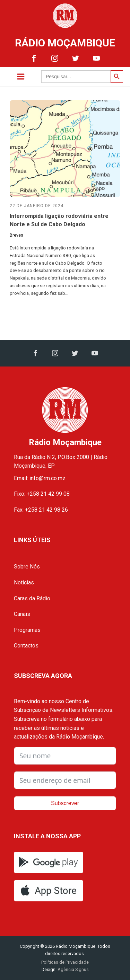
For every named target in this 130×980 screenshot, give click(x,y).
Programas (27, 630)
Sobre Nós (27, 567)
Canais (22, 614)
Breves (16, 235)
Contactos (26, 646)
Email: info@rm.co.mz (40, 478)
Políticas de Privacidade (65, 962)
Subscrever (65, 803)
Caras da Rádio (32, 598)
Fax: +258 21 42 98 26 (41, 510)
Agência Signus (73, 969)
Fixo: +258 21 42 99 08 (42, 494)
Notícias (24, 582)
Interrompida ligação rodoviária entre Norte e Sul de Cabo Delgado (59, 220)
